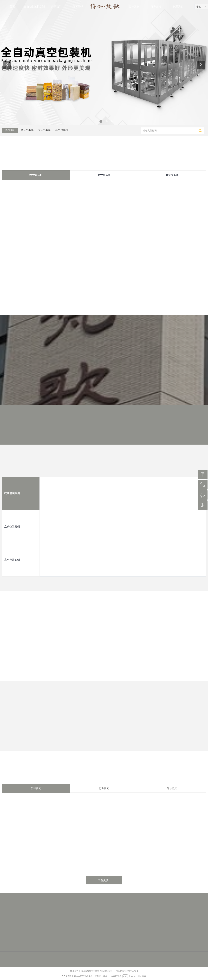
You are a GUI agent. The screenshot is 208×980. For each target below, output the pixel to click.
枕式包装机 (36, 175)
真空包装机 (172, 175)
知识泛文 (172, 788)
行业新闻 (104, 788)
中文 (199, 7)
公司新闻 (36, 788)
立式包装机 (104, 175)
